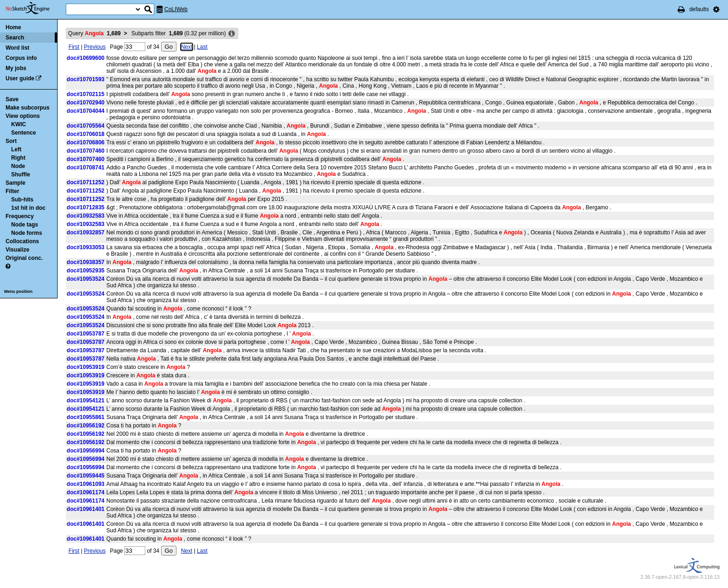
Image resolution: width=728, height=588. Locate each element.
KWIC (19, 124)
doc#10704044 (86, 111)
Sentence (23, 133)
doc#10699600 (86, 58)
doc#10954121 (86, 401)
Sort (11, 141)
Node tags (25, 225)
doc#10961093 (86, 484)
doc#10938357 (86, 262)
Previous (95, 47)
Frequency (20, 216)
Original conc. (24, 258)
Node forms (27, 233)
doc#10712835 (86, 207)
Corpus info (21, 58)
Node (18, 166)
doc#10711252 (86, 182)
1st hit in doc (28, 208)
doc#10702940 (86, 103)
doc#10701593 (86, 79)
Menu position (18, 291)
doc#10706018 (86, 134)
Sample (16, 183)
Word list (17, 48)
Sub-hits (22, 200)
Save (12, 99)
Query (94, 33)
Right (18, 158)
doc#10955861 (86, 417)
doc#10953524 (86, 279)
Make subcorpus (28, 108)
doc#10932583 (86, 216)
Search (15, 38)
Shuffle (21, 174)
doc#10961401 (86, 509)
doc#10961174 (86, 492)
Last (202, 47)
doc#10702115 (86, 94)
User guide (20, 78)
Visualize (17, 250)
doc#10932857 (86, 233)
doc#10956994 (86, 451)
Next (187, 47)
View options (23, 116)
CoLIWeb (176, 9)
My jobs (16, 68)
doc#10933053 (86, 247)
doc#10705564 (86, 126)
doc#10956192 (86, 426)
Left (16, 149)
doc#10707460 (86, 151)
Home (13, 27)
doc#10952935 (86, 271)
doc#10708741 (86, 168)
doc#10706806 (86, 142)
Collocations (22, 241)
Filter (12, 191)
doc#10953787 (86, 334)
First (74, 47)
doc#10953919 (86, 367)
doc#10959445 (86, 476)
